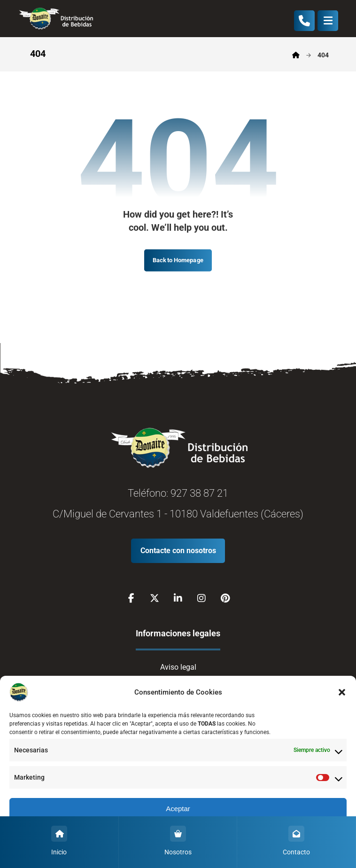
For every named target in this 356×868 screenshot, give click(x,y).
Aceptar (178, 809)
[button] (342, 692)
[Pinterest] (225, 598)
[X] (155, 598)
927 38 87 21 (199, 493)
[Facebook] (131, 598)
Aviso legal (178, 667)
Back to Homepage (178, 260)
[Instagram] (201, 598)
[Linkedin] (178, 598)
